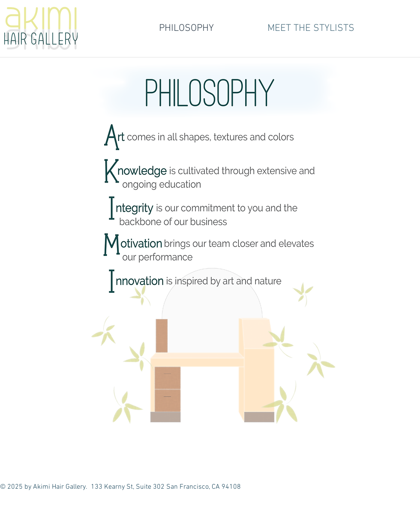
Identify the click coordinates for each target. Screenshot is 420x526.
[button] (311, 28)
